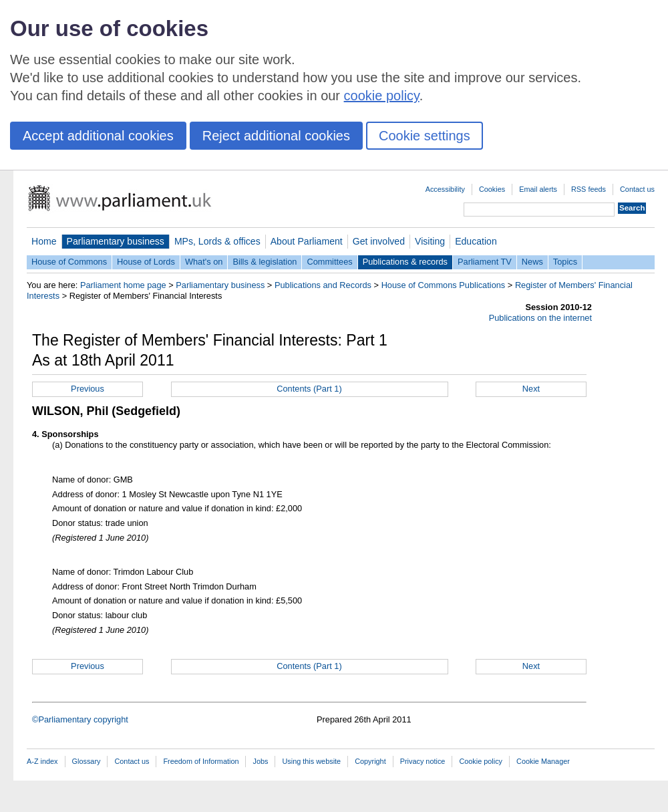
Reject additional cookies (276, 136)
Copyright (370, 761)
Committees (329, 262)
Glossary (87, 761)
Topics (565, 262)
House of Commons (69, 262)
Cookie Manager (543, 761)
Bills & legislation (265, 262)
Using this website (311, 761)
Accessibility (445, 189)
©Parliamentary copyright (80, 719)
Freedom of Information (201, 761)
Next (531, 389)
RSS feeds (589, 189)
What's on (204, 262)
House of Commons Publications (444, 285)
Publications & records (405, 262)
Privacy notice (423, 761)
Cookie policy (481, 761)
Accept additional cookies (98, 136)
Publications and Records (323, 285)
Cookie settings (425, 136)
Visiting (430, 241)
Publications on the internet (540, 318)
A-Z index (42, 761)
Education (476, 241)
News (532, 262)
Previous (88, 389)
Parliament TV (485, 262)
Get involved (379, 241)
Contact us (637, 189)
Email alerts (538, 189)
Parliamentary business (116, 241)
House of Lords (146, 262)
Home (44, 241)
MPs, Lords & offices (217, 241)
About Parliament (307, 241)
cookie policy (382, 96)
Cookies (492, 189)
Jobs (260, 761)
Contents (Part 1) (309, 389)
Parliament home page (123, 285)
